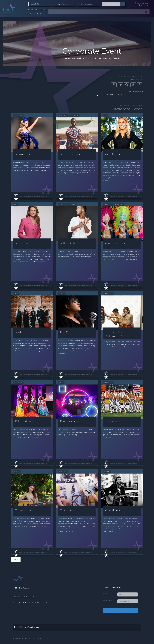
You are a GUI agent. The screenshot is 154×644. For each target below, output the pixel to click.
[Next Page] (16, 559)
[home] (15, 7)
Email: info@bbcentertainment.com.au (30, 603)
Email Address (109, 600)
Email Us (144, 5)
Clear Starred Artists (36, 14)
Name (105, 593)
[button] (40, 4)
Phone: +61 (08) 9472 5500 (24, 597)
